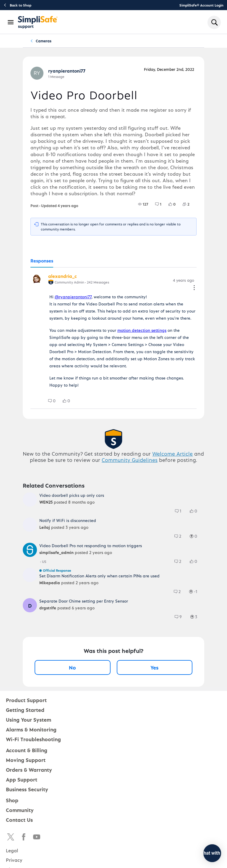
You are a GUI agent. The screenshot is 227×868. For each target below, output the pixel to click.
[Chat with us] (196, 853)
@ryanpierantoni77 (73, 297)
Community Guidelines (130, 460)
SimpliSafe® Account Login (201, 5)
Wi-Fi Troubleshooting (33, 739)
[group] (143, 204)
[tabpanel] (113, 338)
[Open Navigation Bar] (11, 22)
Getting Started (25, 710)
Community (20, 810)
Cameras (44, 41)
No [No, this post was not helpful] (72, 667)
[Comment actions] (194, 288)
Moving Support (26, 760)
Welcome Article (172, 453)
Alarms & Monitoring (31, 729)
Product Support (26, 700)
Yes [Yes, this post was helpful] (154, 667)
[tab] (42, 261)
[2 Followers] (190, 204)
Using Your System (29, 719)
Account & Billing (27, 750)
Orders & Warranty (29, 769)
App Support (22, 779)
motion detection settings (142, 330)
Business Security (27, 789)
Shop (12, 800)
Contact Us (19, 820)
